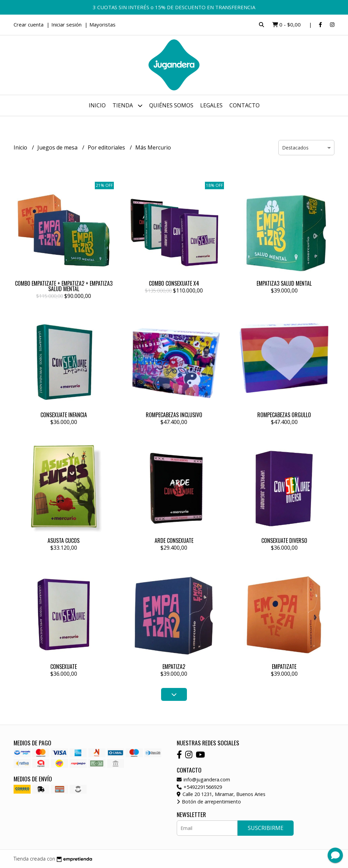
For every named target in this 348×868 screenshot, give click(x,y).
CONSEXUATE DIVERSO (284, 541)
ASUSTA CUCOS (64, 541)
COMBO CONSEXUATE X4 (174, 283)
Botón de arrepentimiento (209, 802)
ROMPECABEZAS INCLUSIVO (174, 415)
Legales (211, 105)
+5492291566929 (199, 787)
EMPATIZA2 (174, 667)
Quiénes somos (171, 105)
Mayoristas (102, 24)
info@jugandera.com (203, 780)
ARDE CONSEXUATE (174, 541)
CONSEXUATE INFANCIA (64, 415)
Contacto (245, 105)
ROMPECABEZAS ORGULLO (284, 415)
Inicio (97, 105)
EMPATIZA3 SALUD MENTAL (284, 283)
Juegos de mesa (58, 147)
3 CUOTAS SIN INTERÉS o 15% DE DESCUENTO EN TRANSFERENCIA (174, 7)
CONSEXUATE (64, 667)
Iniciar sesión (66, 24)
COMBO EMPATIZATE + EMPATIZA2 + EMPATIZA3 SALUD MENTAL (64, 286)
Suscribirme (266, 828)
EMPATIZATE (284, 667)
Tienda (127, 105)
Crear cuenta (29, 24)
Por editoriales (107, 147)
